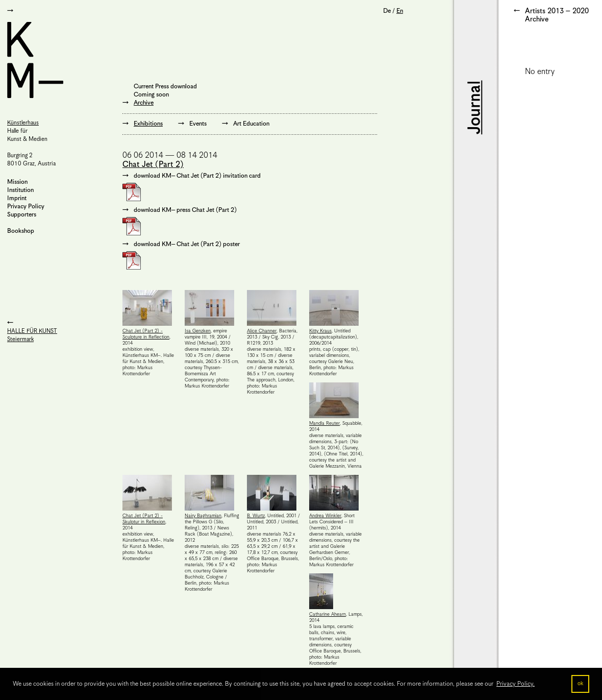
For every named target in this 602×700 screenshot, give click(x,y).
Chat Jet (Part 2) (153, 165)
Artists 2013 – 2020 (557, 11)
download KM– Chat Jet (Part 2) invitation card (197, 176)
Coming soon (151, 95)
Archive (144, 103)
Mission (17, 182)
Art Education (251, 124)
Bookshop (21, 231)
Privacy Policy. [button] (516, 684)
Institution (20, 190)
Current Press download (165, 87)
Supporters (22, 215)
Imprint (17, 198)
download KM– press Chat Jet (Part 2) (185, 210)
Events (198, 124)
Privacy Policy (26, 207)
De (387, 11)
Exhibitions (148, 124)
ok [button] (580, 684)
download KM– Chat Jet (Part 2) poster (187, 244)
